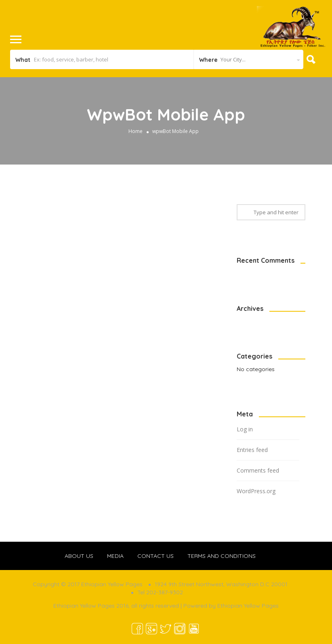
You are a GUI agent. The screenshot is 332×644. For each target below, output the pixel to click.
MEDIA (115, 556)
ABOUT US (79, 556)
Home (136, 131)
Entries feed (252, 450)
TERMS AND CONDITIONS (222, 556)
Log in (245, 429)
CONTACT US (155, 556)
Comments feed (258, 470)
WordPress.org (256, 491)
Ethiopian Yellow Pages (248, 606)
